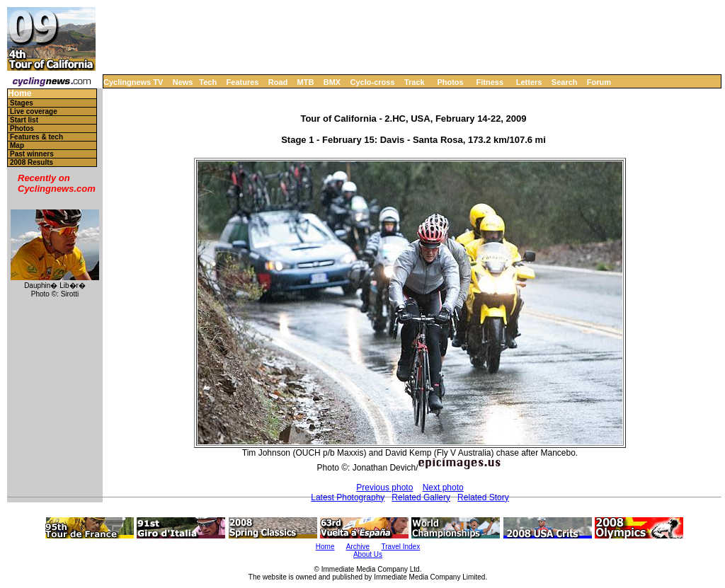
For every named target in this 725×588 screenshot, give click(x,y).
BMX (332, 82)
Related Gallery (421, 497)
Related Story (483, 497)
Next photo (443, 488)
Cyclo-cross (373, 82)
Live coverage (34, 111)
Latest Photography (348, 497)
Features (243, 82)
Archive (358, 547)
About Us (368, 554)
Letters (529, 82)
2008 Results (32, 162)
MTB (306, 82)
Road (278, 82)
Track (415, 82)
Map (17, 145)
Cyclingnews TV (133, 82)
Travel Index (401, 547)
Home (19, 94)
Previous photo (384, 488)
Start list (24, 120)
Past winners (32, 154)
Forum (599, 82)
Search (565, 82)
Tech (208, 82)
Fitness (490, 82)
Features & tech (36, 137)
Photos (450, 82)
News (183, 82)
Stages (22, 103)
